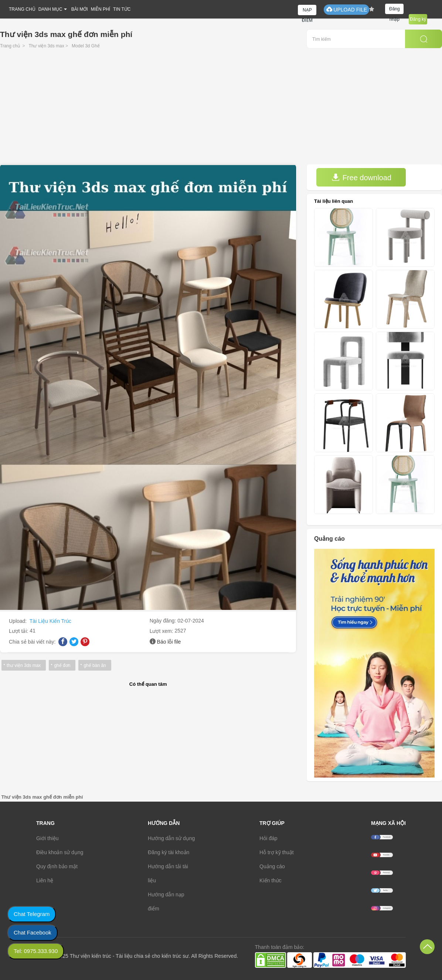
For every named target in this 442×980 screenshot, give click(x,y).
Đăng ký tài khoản (169, 852)
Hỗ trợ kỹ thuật (277, 852)
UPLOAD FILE (346, 9)
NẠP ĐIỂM (307, 11)
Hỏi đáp (268, 838)
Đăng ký (418, 19)
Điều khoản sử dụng (60, 852)
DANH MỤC (50, 9)
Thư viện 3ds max (46, 46)
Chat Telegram (32, 914)
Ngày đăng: (164, 621)
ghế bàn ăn (95, 665)
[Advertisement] (221, 109)
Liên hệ (45, 880)
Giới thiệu (47, 838)
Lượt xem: (162, 631)
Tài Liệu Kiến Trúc (50, 621)
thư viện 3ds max (24, 665)
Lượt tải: (19, 631)
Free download (361, 177)
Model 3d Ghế (86, 46)
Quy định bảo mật (57, 866)
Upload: (18, 621)
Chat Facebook (33, 932)
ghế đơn (62, 665)
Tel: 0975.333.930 (36, 951)
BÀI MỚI (80, 9)
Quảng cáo (272, 866)
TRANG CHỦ (22, 9)
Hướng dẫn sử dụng (171, 838)
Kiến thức (271, 880)
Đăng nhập (395, 10)
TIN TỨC (122, 9)
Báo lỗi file (169, 642)
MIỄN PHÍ (101, 9)
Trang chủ (10, 46)
